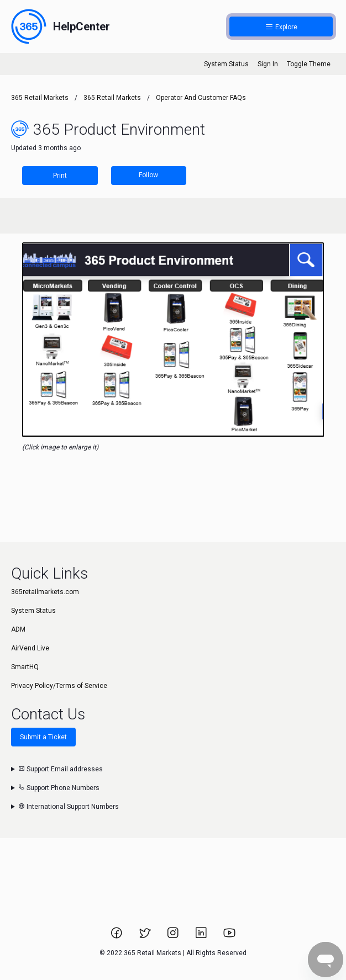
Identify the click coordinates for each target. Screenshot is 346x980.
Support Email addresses (61, 769)
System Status (226, 64)
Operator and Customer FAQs (201, 98)
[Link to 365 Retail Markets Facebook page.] (117, 936)
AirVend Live (30, 648)
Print (60, 176)
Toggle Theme (309, 64)
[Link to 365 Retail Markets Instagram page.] (174, 936)
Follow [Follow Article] (148, 175)
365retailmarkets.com (45, 592)
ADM (18, 629)
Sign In (268, 64)
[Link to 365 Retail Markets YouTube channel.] (229, 936)
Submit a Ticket (43, 737)
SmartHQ (25, 667)
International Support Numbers (69, 807)
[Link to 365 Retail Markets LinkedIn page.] (202, 936)
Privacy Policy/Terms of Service (59, 686)
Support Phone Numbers (59, 788)
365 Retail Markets (40, 98)
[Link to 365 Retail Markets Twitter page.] (146, 936)
